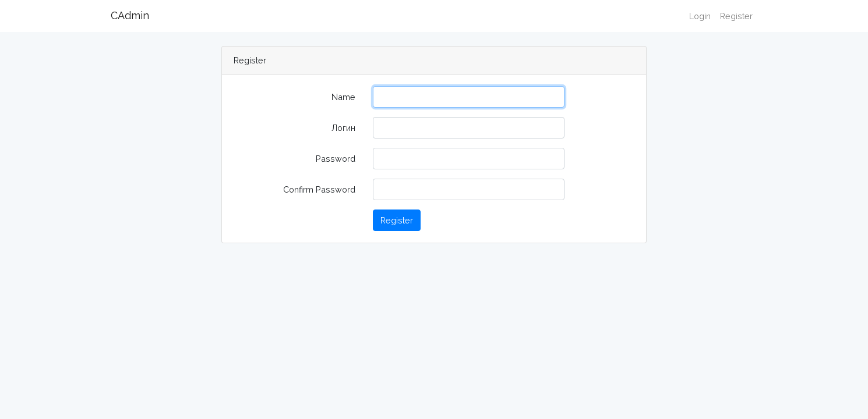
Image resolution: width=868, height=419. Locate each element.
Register (736, 16)
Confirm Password (319, 189)
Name (343, 97)
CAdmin (130, 15)
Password (336, 159)
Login (700, 16)
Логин (343, 128)
